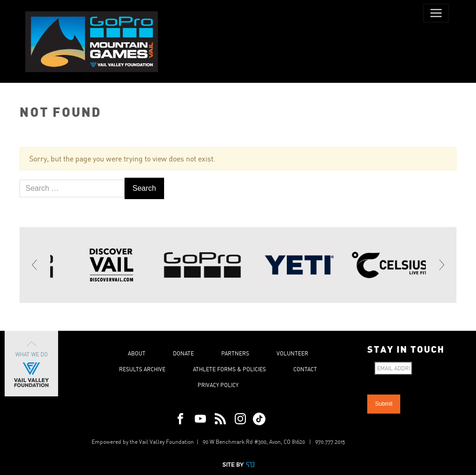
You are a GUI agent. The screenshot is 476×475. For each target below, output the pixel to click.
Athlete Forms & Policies (229, 369)
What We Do (31, 364)
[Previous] (35, 265)
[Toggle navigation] (436, 13)
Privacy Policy (218, 385)
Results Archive (142, 369)
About (137, 353)
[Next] (441, 265)
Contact (305, 369)
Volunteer (292, 353)
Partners (235, 353)
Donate (183, 353)
